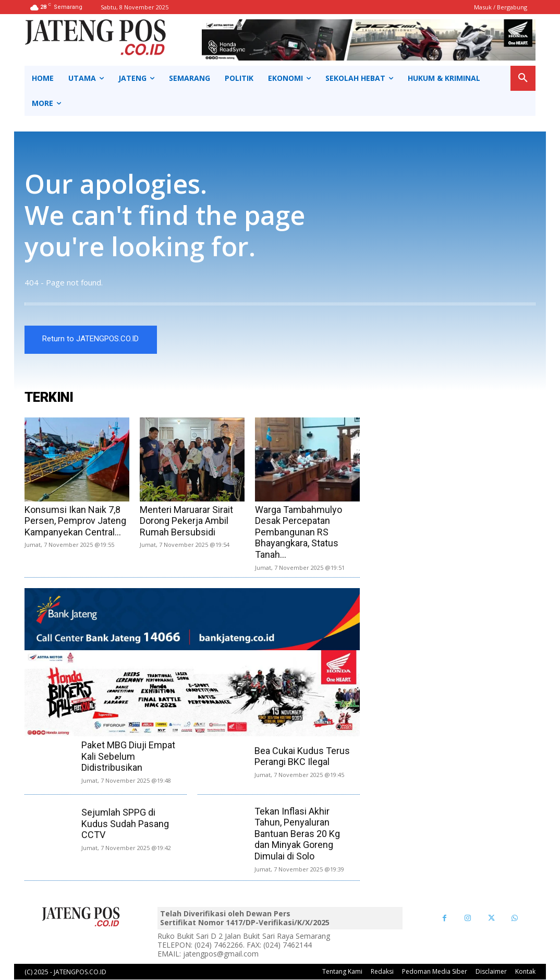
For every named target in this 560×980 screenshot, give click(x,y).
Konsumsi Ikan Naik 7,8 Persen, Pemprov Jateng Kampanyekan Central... (75, 521)
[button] (523, 78)
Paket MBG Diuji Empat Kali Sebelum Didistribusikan (128, 757)
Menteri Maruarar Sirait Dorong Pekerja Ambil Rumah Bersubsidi (186, 521)
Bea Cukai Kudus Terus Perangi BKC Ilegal (302, 757)
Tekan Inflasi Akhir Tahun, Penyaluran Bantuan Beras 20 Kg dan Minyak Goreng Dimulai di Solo (297, 834)
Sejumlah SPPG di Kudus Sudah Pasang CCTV (125, 824)
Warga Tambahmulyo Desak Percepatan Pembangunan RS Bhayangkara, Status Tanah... (299, 533)
